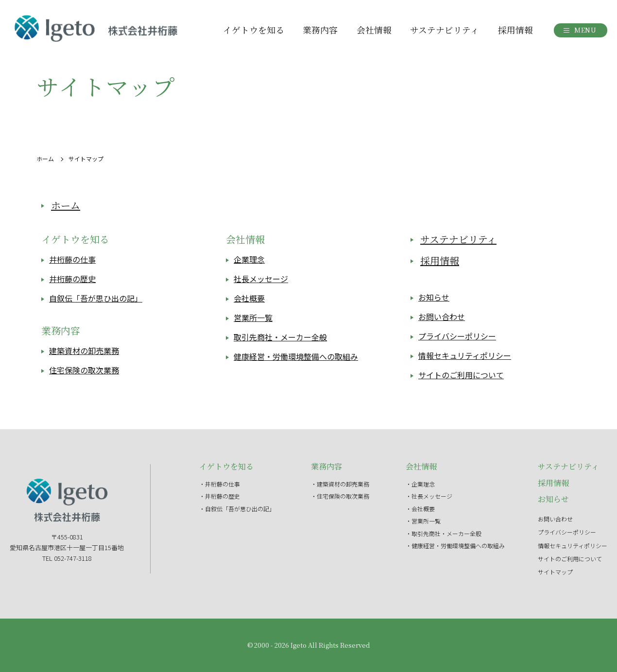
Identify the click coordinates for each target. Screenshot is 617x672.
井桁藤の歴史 (72, 279)
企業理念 (249, 260)
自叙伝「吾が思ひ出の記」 (96, 299)
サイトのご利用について (461, 375)
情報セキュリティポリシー (465, 356)
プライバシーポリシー (457, 336)
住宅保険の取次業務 (84, 370)
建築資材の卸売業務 (84, 351)
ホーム (45, 159)
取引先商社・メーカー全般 (280, 337)
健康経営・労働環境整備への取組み (296, 357)
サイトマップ (555, 572)
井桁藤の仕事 (72, 260)
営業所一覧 (253, 318)
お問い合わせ (442, 317)
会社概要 (249, 299)
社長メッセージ (261, 279)
